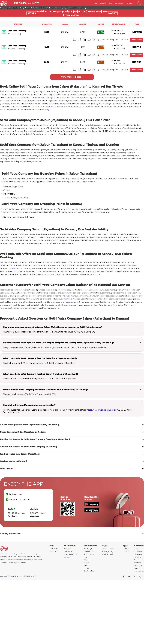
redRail (34, 3)
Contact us (68, 552)
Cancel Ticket (120, 3)
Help (96, 3)
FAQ (86, 557)
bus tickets (14, 268)
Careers (67, 557)
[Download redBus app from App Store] (92, 512)
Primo (86, 568)
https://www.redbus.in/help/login (102, 410)
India (136, 549)
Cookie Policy (108, 554)
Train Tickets (54, 552)
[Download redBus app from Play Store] (92, 506)
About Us (67, 549)
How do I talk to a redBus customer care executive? (29, 405)
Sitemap (87, 560)
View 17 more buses (72, 77)
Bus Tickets (53, 549)
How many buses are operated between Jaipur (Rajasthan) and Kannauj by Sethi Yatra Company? (53, 327)
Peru (136, 568)
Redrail (126, 552)
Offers (87, 563)
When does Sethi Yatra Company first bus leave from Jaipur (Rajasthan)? (40, 358)
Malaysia (137, 557)
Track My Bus (89, 549)
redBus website (60, 104)
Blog (86, 565)
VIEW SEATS (137, 40)
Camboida (138, 560)
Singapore (138, 554)
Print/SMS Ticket (106, 3)
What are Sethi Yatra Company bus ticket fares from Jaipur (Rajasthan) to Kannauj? (45, 390)
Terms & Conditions (110, 549)
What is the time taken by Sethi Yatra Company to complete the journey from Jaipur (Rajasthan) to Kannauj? (58, 343)
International (139, 571)
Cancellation (89, 552)
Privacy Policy (108, 552)
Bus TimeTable (90, 571)
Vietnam (137, 563)
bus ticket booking (40, 110)
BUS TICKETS (20, 3)
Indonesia (138, 552)
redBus (39, 557)
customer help (65, 299)
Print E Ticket (89, 554)
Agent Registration (71, 554)
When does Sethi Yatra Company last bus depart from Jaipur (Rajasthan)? (40, 374)
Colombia (138, 565)
